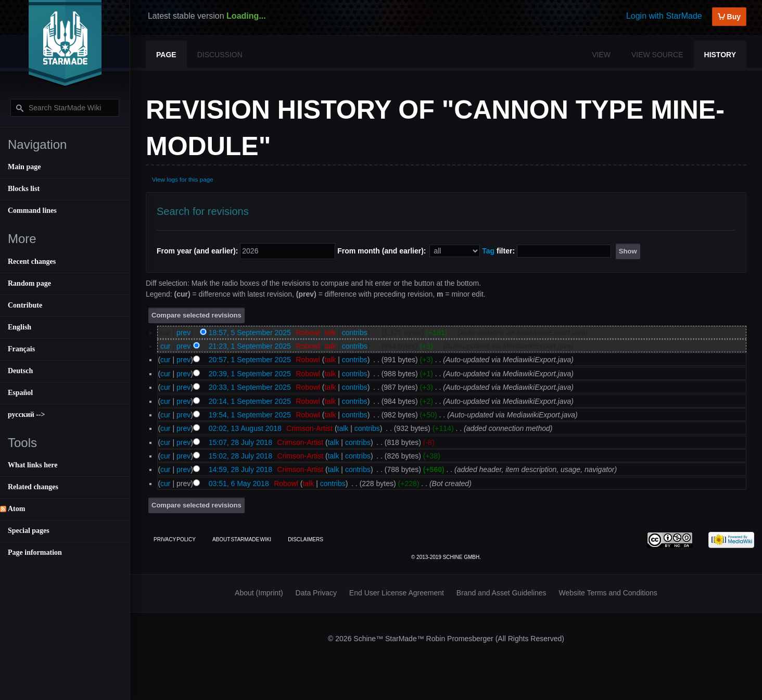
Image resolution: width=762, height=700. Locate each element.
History (720, 55)
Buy (729, 17)
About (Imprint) (259, 593)
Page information (35, 552)
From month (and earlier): (382, 251)
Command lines (32, 211)
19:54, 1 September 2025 (250, 415)
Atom (16, 509)
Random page (29, 283)
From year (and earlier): (197, 251)
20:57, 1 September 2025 (250, 360)
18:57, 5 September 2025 (250, 333)
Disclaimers (306, 539)
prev (183, 333)
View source (657, 55)
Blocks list (24, 189)
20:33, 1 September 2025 (250, 387)
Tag (488, 251)
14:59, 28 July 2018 (240, 469)
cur (165, 346)
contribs (355, 333)
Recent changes (32, 262)
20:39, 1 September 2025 (250, 374)
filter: (498, 251)
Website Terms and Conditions (608, 593)
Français (21, 349)
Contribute (25, 305)
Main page (24, 167)
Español (20, 393)
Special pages (29, 531)
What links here (33, 465)
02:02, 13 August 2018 (245, 428)
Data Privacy (316, 593)
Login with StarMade (664, 16)
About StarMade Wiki (242, 539)
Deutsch (20, 371)
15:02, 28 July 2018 (240, 456)
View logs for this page (183, 179)
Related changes (33, 487)
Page (166, 55)
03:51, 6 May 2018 (239, 483)
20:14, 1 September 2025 (250, 401)
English (20, 327)
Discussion (220, 55)
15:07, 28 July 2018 (240, 442)
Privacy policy (175, 539)
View (601, 55)
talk (330, 333)
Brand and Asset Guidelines (501, 593)
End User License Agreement (397, 593)
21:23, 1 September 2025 (250, 346)
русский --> (27, 415)
